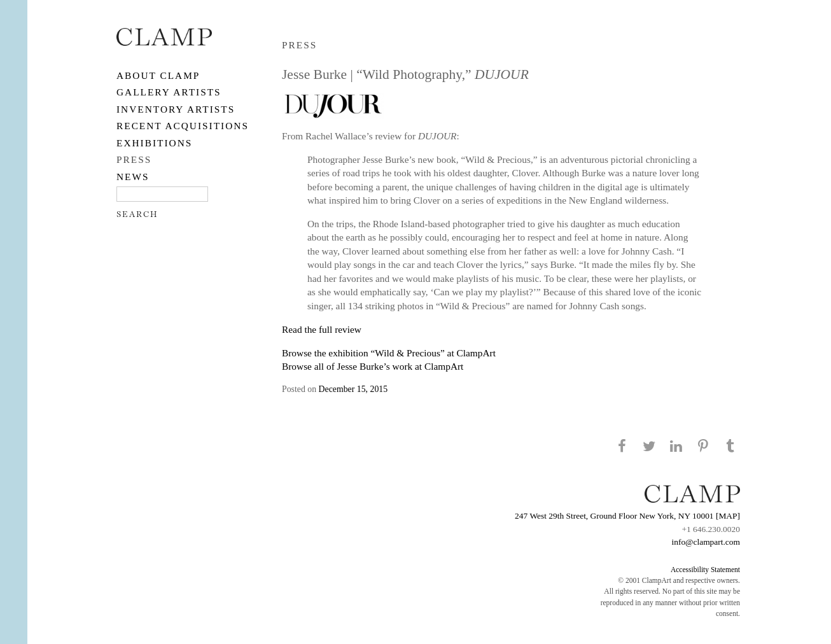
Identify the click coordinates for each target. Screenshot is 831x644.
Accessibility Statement (705, 570)
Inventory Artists (176, 109)
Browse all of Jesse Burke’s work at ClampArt (373, 366)
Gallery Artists (169, 92)
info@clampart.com (706, 542)
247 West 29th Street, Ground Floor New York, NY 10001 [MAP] (627, 516)
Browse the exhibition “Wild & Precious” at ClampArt (389, 353)
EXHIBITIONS (154, 143)
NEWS (133, 177)
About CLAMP (158, 75)
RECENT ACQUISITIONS (183, 126)
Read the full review (322, 329)
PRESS (134, 159)
